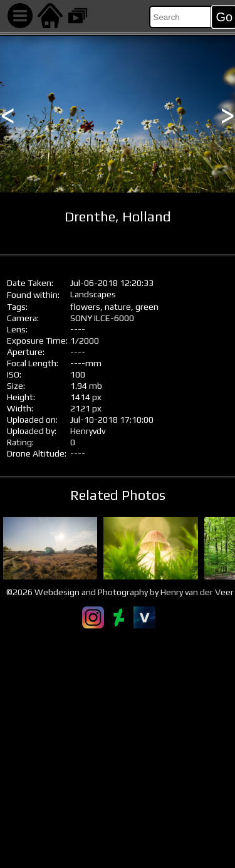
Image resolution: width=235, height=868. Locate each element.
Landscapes (93, 294)
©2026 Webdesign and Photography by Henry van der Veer (120, 592)
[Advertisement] (118, 748)
